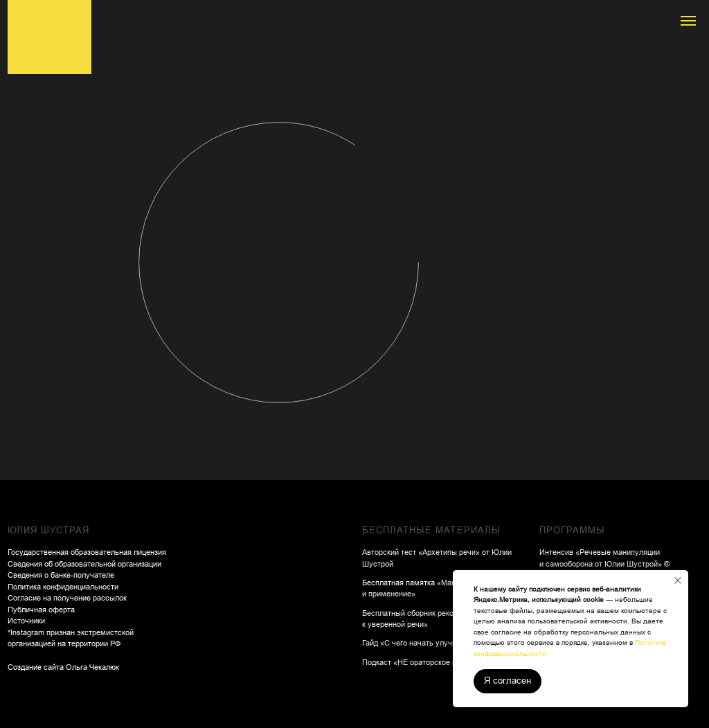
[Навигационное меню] (688, 21)
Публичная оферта (41, 610)
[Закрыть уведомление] (678, 580)
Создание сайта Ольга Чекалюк (63, 667)
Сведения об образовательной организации (84, 564)
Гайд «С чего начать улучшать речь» (428, 643)
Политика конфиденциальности (63, 587)
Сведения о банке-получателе (61, 575)
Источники (26, 621)
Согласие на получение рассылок (67, 598)
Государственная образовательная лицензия (87, 552)
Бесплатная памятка (400, 583)
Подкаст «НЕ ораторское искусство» (427, 662)
